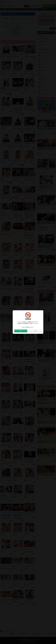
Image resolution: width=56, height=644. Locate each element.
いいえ (35, 331)
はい (21, 331)
